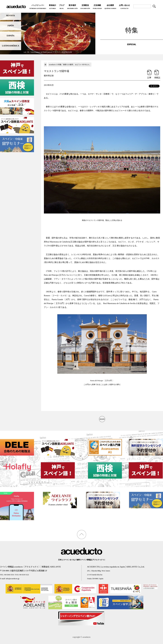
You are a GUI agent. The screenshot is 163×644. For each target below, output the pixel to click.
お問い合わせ (124, 7)
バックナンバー (38, 7)
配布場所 (72, 7)
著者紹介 (53, 7)
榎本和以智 (49, 76)
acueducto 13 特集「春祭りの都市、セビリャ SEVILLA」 (70, 65)
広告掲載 (97, 7)
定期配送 (85, 7)
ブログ (62, 7)
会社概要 (110, 7)
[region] (48, 33)
